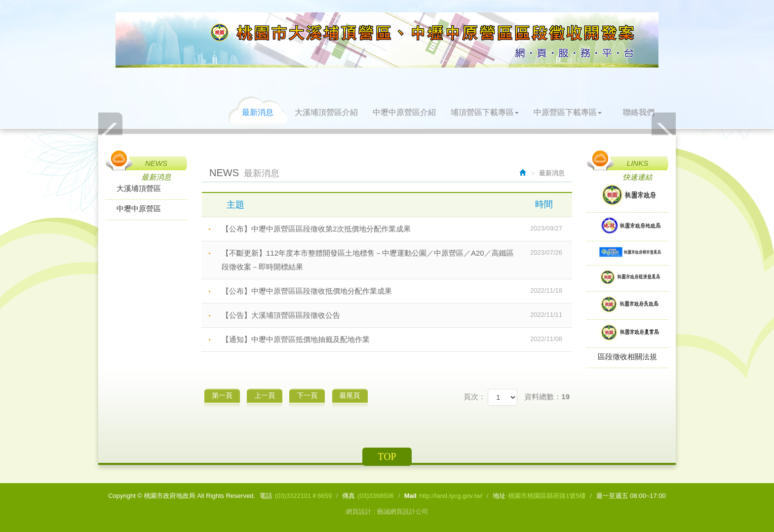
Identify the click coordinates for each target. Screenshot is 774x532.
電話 (266, 496)
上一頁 (265, 395)
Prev (111, 134)
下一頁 (307, 395)
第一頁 (222, 395)
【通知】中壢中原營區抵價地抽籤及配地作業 (397, 339)
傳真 (348, 496)
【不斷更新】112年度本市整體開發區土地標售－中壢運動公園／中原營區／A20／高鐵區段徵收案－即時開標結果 (397, 259)
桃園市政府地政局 (387, 40)
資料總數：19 (547, 397)
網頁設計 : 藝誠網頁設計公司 (387, 512)
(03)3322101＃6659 (304, 496)
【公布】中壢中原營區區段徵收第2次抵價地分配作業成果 (397, 228)
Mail (410, 496)
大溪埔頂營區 (139, 188)
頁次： (475, 397)
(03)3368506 (376, 496)
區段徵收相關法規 (627, 357)
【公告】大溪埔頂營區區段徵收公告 (397, 315)
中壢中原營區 (139, 209)
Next (663, 134)
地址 (499, 496)
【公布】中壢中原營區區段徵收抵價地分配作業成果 (397, 291)
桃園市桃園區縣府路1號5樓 (547, 496)
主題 (396, 204)
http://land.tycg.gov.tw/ (451, 496)
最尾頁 (350, 395)
